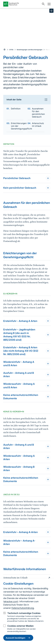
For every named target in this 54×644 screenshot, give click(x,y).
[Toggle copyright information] (51, 11)
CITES (11, 50)
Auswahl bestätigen (18, 638)
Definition (16, 109)
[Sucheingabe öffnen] (43, 4)
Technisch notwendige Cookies (24, 613)
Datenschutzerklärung (23, 608)
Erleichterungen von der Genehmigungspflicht (17, 126)
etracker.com (11, 601)
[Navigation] (48, 4)
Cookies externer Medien (21, 626)
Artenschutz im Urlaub (38, 125)
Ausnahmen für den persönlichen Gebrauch (38, 113)
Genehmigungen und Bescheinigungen (30, 50)
